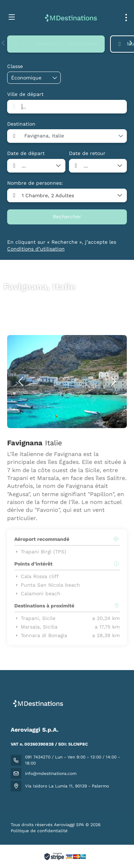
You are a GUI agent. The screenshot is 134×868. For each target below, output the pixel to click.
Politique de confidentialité (39, 831)
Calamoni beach (37, 593)
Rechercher (67, 217)
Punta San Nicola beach (47, 585)
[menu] (126, 18)
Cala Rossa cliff (36, 576)
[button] (4, 43)
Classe (15, 66)
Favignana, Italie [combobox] (44, 136)
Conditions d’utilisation (36, 249)
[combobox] (67, 107)
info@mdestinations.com (51, 774)
